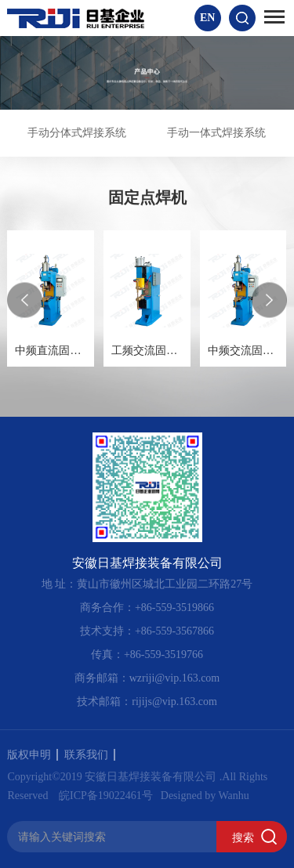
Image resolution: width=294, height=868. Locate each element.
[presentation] (25, 300)
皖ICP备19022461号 (106, 796)
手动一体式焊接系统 (216, 133)
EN (207, 18)
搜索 (243, 837)
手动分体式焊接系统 (77, 133)
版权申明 (33, 755)
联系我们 (90, 755)
